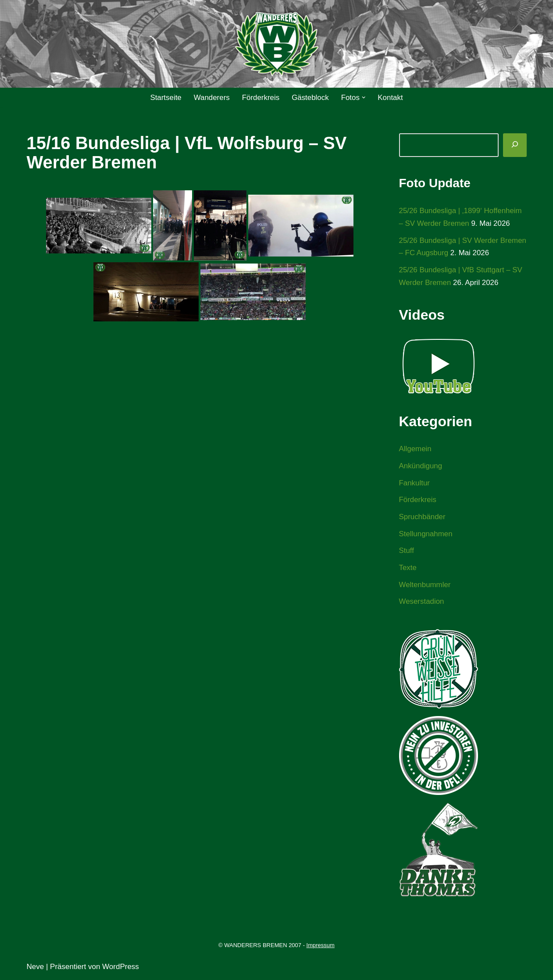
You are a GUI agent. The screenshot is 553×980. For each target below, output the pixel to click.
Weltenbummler (425, 586)
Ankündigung (421, 467)
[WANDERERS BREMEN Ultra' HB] (277, 44)
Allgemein (416, 450)
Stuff (407, 552)
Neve (36, 968)
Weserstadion (422, 603)
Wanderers (212, 98)
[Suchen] (515, 145)
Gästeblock (310, 98)
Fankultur (415, 483)
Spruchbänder (423, 518)
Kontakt (391, 98)
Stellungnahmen (426, 535)
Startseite (165, 98)
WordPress (121, 968)
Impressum (321, 947)
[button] (364, 98)
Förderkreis (260, 98)
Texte (408, 569)
